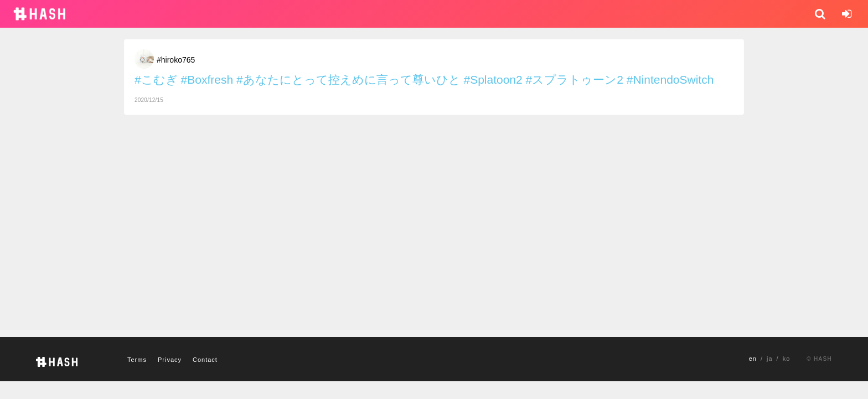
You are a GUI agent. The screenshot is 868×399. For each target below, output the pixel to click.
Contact (205, 360)
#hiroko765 (176, 60)
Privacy (170, 360)
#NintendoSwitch (670, 80)
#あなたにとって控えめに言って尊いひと (348, 80)
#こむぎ (156, 80)
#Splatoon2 (493, 80)
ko (787, 359)
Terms (137, 360)
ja (770, 359)
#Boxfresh (207, 80)
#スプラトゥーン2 (575, 80)
